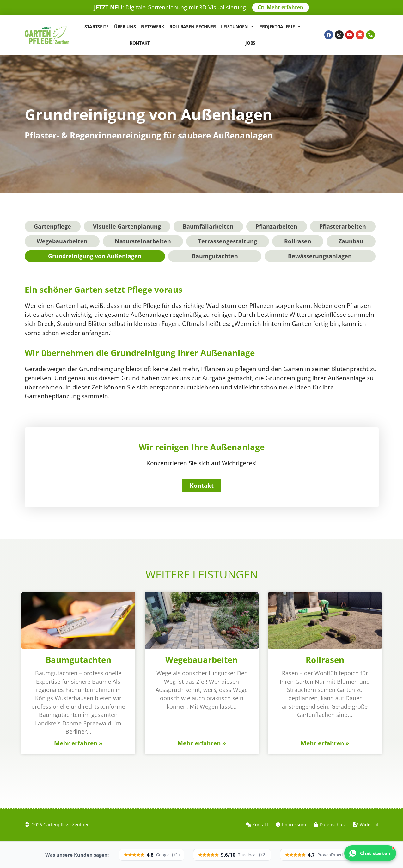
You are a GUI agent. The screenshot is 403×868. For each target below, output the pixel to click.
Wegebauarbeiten (62, 241)
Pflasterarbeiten (343, 226)
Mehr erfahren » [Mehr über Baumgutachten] (78, 743)
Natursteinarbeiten (143, 241)
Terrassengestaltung (228, 241)
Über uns (125, 26)
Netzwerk (152, 26)
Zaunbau (351, 241)
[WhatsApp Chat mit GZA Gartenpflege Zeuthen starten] (370, 853)
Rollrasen (298, 241)
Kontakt (140, 43)
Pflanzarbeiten (276, 226)
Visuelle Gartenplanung (127, 226)
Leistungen (237, 27)
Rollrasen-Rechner (192, 26)
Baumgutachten (215, 256)
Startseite (97, 26)
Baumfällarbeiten (208, 226)
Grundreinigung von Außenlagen (95, 256)
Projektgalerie (280, 27)
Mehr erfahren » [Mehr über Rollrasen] (325, 743)
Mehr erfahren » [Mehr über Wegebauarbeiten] (202, 743)
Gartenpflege (52, 226)
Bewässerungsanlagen (320, 256)
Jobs (250, 43)
